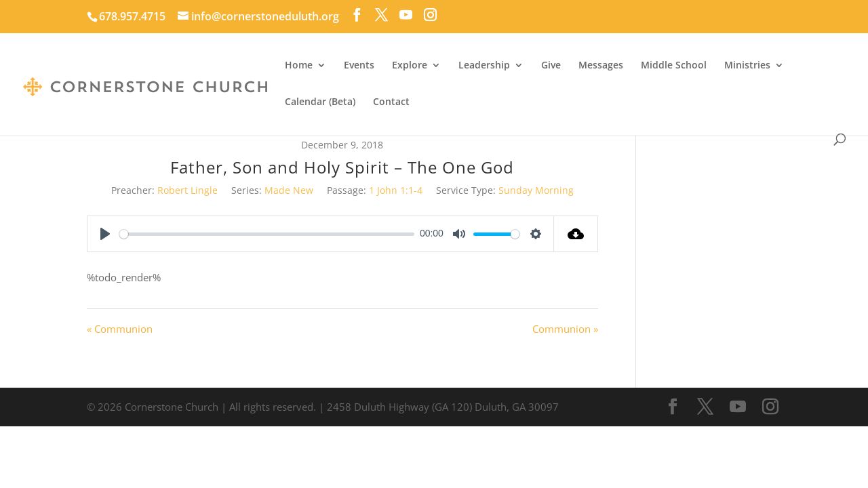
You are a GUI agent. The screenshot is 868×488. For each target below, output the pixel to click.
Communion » (565, 329)
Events (359, 66)
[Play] (105, 234)
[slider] (267, 234)
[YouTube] (406, 15)
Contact (391, 102)
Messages (601, 66)
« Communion (120, 329)
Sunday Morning (536, 190)
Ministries (747, 66)
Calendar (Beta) (320, 102)
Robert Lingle (188, 190)
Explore (410, 66)
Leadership (484, 66)
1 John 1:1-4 (396, 190)
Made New (289, 190)
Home (299, 66)
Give (551, 66)
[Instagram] (430, 15)
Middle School (674, 66)
